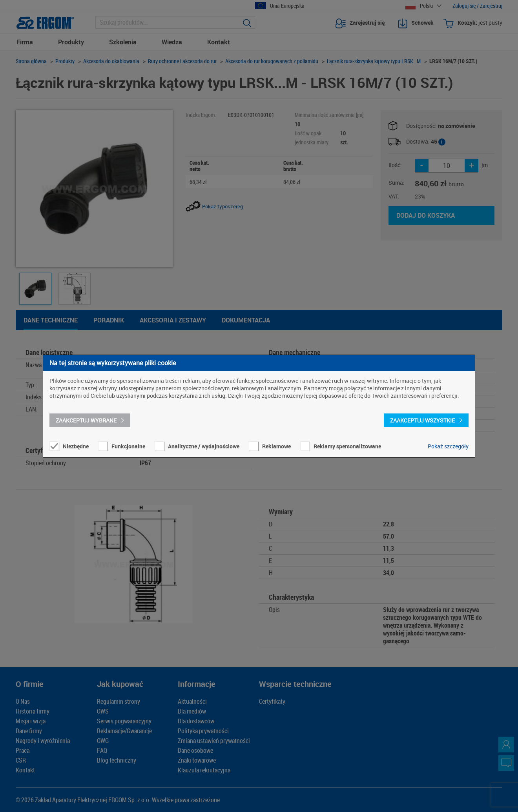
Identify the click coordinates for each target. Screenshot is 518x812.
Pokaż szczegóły (448, 446)
